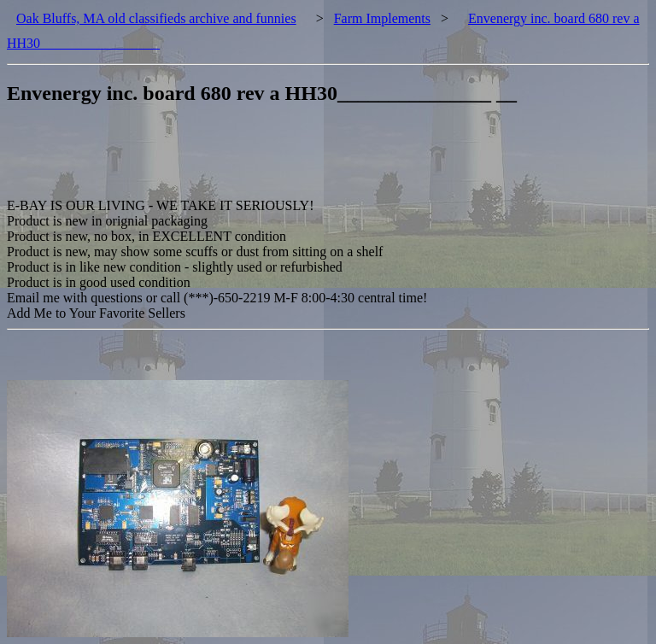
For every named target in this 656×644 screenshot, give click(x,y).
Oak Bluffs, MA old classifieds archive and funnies (156, 18)
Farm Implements (382, 18)
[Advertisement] (318, 160)
